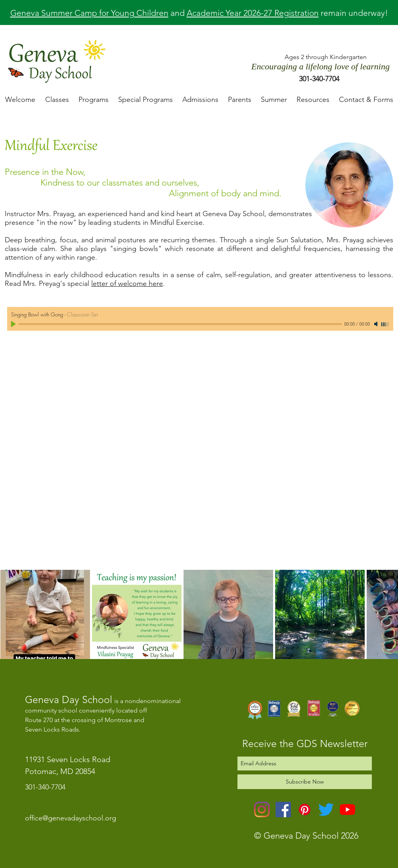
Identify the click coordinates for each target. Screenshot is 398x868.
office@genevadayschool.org (71, 818)
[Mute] (377, 324)
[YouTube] (347, 810)
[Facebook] (283, 810)
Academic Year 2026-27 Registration (253, 13)
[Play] (14, 324)
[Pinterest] (305, 810)
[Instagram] (262, 810)
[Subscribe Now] (305, 782)
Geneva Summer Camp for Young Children (89, 13)
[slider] (385, 324)
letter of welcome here (127, 284)
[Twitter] (326, 810)
